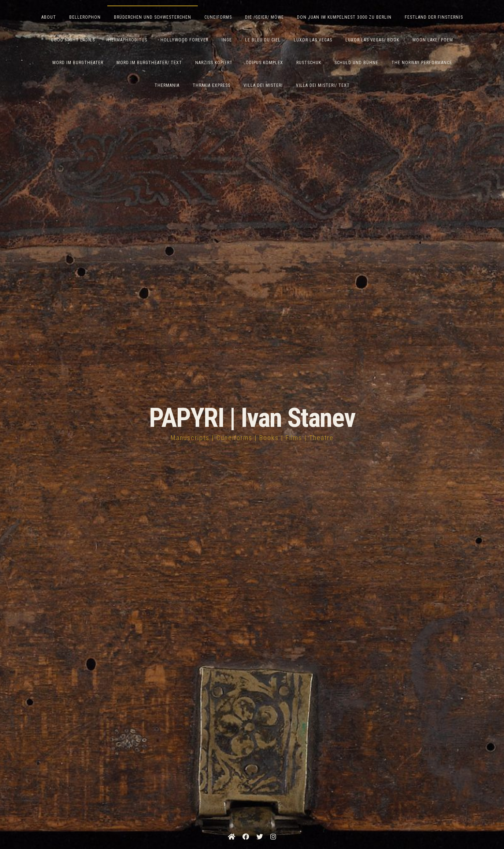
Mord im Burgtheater (78, 63)
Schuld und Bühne (356, 63)
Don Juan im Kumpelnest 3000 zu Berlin (344, 17)
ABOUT (49, 17)
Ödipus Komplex (264, 63)
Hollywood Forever (184, 40)
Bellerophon (85, 17)
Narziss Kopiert (214, 63)
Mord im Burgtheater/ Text (149, 63)
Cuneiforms (218, 17)
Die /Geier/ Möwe (264, 17)
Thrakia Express (212, 85)
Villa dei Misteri (263, 85)
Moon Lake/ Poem (433, 40)
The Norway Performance (422, 63)
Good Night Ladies (73, 40)
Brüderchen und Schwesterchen (153, 17)
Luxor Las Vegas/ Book (372, 40)
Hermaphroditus (128, 40)
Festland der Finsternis (434, 17)
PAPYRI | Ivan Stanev (252, 418)
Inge (227, 40)
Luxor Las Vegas (313, 40)
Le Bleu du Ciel (263, 40)
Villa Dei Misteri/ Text (323, 85)
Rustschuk (309, 63)
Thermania (167, 85)
